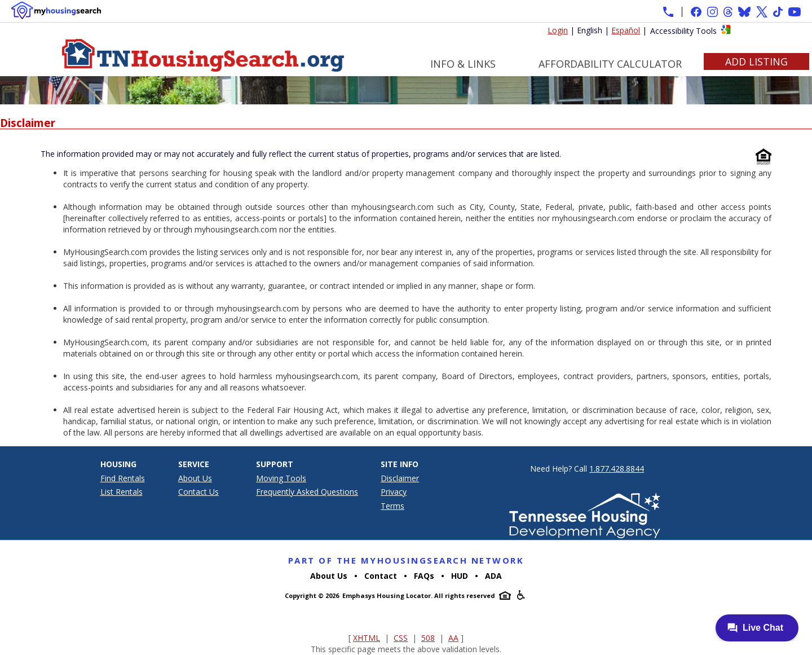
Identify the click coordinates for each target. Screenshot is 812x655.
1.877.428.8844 (617, 469)
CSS (401, 638)
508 (428, 638)
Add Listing (756, 61)
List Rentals (122, 492)
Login (558, 30)
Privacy (394, 492)
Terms (392, 506)
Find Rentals (123, 478)
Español (626, 30)
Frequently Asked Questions (307, 492)
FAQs (424, 576)
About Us (195, 478)
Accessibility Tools (683, 31)
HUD (460, 576)
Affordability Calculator (610, 64)
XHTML (367, 638)
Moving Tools (281, 478)
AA (453, 638)
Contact (381, 576)
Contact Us (198, 492)
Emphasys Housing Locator (387, 595)
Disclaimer (400, 478)
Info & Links (463, 64)
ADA (493, 576)
